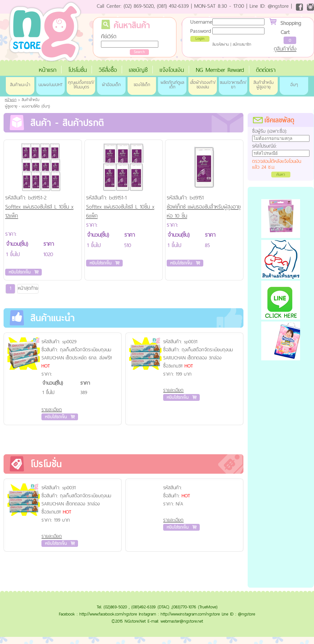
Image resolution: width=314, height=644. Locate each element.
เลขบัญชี (138, 70)
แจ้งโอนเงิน (172, 70)
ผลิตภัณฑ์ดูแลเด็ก (172, 85)
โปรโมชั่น (78, 70)
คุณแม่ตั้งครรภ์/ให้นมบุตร (81, 85)
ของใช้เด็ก (142, 85)
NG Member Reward (220, 70)
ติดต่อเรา (266, 70)
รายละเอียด (52, 409)
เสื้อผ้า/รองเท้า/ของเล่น (203, 85)
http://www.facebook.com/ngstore (108, 614)
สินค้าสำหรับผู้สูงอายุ (264, 85)
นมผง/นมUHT (50, 85)
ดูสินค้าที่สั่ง (285, 49)
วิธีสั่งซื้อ (108, 70)
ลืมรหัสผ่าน (221, 44)
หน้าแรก (48, 70)
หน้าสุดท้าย (28, 288)
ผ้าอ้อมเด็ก (111, 85)
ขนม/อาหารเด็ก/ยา (233, 85)
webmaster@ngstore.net (182, 621)
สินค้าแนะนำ (20, 85)
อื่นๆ (294, 85)
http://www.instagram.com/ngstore (190, 614)
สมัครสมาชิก (242, 44)
